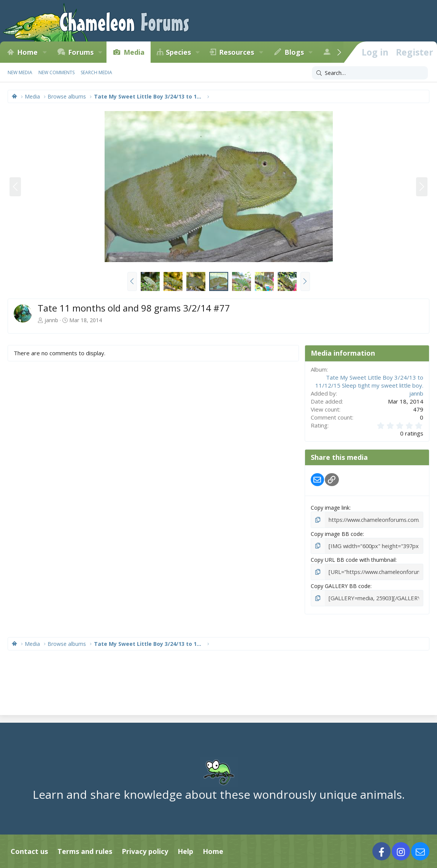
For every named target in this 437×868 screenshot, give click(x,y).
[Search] (370, 73)
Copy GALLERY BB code (341, 585)
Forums (81, 52)
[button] (44, 52)
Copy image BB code (337, 533)
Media (134, 52)
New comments (56, 72)
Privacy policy (145, 849)
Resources (237, 52)
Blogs (294, 52)
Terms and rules (85, 849)
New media (20, 72)
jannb (51, 320)
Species (178, 52)
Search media (96, 72)
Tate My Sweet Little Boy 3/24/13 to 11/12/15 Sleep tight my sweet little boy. (369, 381)
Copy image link (330, 508)
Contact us (29, 849)
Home (27, 52)
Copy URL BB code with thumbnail (353, 559)
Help (185, 849)
